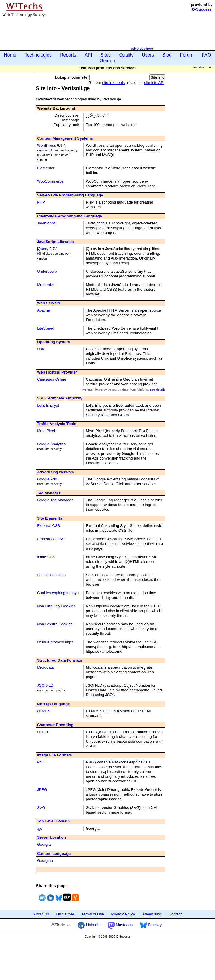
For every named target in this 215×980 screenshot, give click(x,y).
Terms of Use (93, 914)
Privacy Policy (123, 914)
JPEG (42, 790)
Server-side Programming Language (70, 195)
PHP (41, 202)
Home (10, 55)
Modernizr (45, 285)
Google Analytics (51, 444)
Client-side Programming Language (69, 216)
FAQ (206, 55)
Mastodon (120, 925)
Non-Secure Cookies (55, 624)
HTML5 (43, 711)
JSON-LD (45, 685)
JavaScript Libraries (55, 242)
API (88, 55)
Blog (167, 55)
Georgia (44, 844)
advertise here (142, 48)
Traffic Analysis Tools (57, 424)
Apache (43, 310)
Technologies (38, 55)
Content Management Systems (65, 138)
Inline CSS (46, 557)
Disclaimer (65, 914)
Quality (126, 55)
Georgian (45, 861)
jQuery (43, 249)
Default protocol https (55, 642)
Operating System (53, 342)
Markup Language (53, 704)
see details (158, 389)
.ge (40, 828)
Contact (175, 914)
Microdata (45, 667)
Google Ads (47, 479)
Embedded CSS (51, 539)
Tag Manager (49, 493)
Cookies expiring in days (58, 593)
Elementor (46, 168)
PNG (41, 762)
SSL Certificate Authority (60, 398)
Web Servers (49, 303)
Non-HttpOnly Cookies (56, 606)
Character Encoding (55, 725)
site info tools (113, 83)
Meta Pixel (46, 431)
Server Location (51, 837)
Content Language (54, 853)
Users (148, 55)
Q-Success (202, 9)
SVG (41, 808)
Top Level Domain (53, 821)
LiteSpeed (46, 328)
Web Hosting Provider (57, 372)
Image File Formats (54, 755)
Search (107, 61)
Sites (106, 55)
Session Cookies (51, 575)
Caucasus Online (52, 379)
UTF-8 (42, 732)
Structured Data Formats (59, 660)
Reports (68, 55)
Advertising (152, 914)
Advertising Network (56, 472)
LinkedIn (89, 925)
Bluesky (151, 925)
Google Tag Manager (55, 500)
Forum (187, 55)
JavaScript (46, 223)
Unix (41, 349)
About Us (41, 914)
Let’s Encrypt (48, 405)
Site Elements (49, 518)
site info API (154, 83)
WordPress (46, 145)
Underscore (47, 271)
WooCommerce (50, 181)
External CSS (48, 526)
